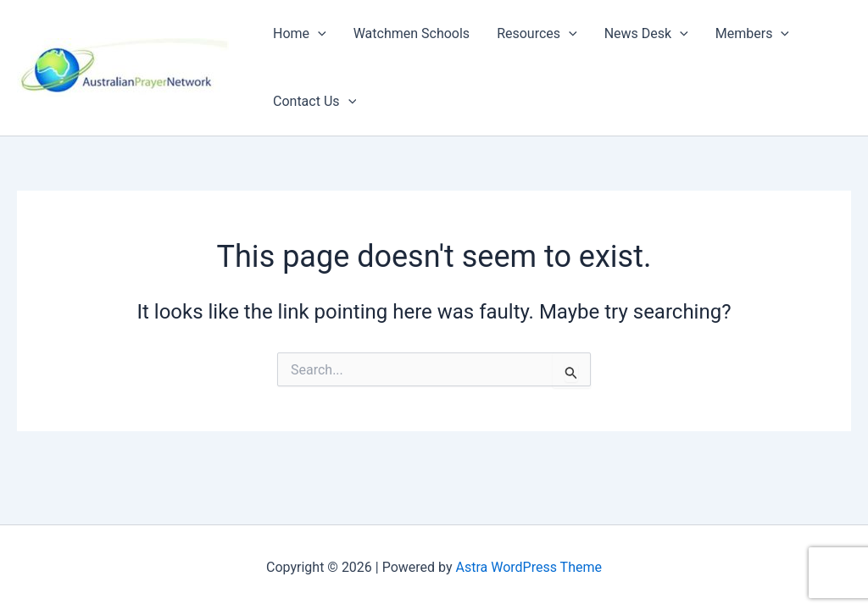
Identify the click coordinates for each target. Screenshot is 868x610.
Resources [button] (537, 34)
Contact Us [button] (314, 102)
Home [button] (300, 34)
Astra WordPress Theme (529, 567)
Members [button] (752, 34)
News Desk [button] (646, 34)
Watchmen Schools (412, 33)
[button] (318, 34)
